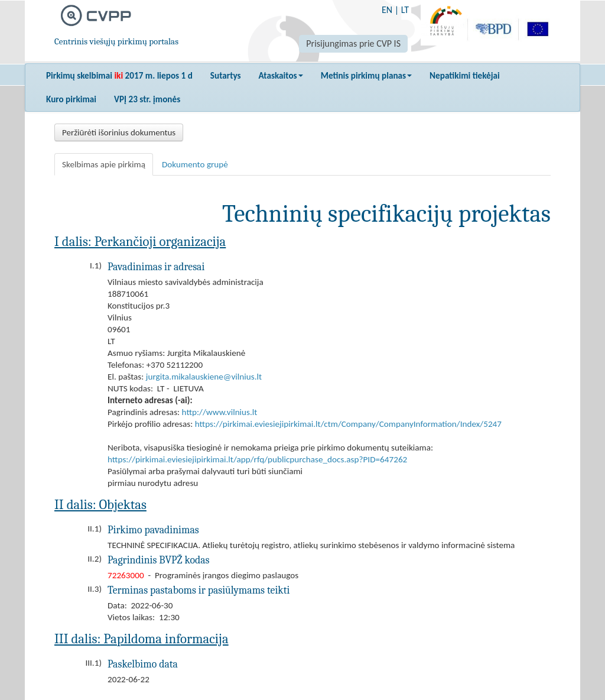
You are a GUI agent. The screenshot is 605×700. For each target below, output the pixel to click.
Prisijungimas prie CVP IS (353, 43)
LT (405, 10)
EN (387, 10)
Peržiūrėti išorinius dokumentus (119, 132)
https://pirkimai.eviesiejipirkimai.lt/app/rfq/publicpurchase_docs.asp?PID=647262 (257, 459)
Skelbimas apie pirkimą (104, 164)
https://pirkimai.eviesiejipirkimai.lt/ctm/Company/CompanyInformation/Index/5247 (348, 424)
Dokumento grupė (195, 164)
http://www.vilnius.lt (220, 412)
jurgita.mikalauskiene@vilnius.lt (204, 377)
